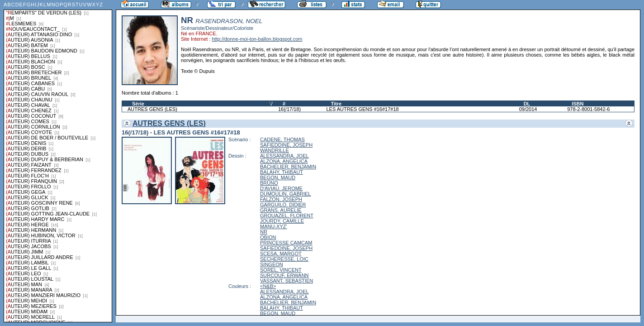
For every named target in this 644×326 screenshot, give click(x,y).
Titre (336, 104)
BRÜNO (269, 183)
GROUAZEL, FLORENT (287, 216)
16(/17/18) (289, 109)
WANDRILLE (275, 150)
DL (527, 104)
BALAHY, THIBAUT (282, 172)
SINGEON (272, 264)
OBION (268, 237)
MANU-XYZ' (274, 226)
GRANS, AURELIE (281, 210)
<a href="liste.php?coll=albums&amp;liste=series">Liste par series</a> (58, 161)
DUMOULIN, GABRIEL (285, 194)
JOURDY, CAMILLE (282, 221)
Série (138, 104)
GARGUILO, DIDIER (283, 205)
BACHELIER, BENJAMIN (288, 167)
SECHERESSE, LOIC (284, 259)
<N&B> (268, 286)
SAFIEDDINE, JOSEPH (286, 145)
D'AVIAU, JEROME (281, 188)
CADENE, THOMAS (282, 139)
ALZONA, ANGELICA (284, 161)
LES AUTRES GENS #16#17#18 (362, 109)
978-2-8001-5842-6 (588, 109)
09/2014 (528, 109)
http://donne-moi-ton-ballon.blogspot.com (257, 39)
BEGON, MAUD (278, 177)
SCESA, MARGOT (281, 254)
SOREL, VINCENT (281, 270)
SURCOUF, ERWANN (284, 275)
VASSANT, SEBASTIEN (286, 281)
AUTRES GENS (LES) (152, 109)
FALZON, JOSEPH (281, 199)
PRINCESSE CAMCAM (286, 243)
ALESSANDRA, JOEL (284, 156)
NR (264, 232)
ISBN (578, 104)
